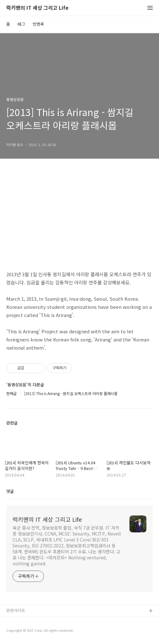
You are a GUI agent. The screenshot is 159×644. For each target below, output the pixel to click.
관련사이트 (16, 610)
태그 (21, 24)
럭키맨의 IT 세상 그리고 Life (37, 8)
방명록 (38, 24)
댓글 (10, 491)
